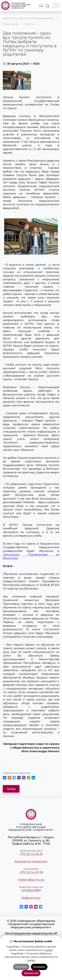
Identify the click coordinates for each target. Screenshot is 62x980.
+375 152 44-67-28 (31, 872)
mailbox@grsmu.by (31, 880)
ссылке (49, 950)
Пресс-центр (11, 24)
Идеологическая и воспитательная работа (28, 18)
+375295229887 (31, 890)
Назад (11, 789)
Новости (29, 24)
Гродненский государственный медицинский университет (16, 6)
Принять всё (31, 973)
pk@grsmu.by (31, 898)
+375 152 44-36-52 (31, 854)
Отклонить (39, 967)
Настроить (21, 967)
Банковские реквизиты (31, 861)
